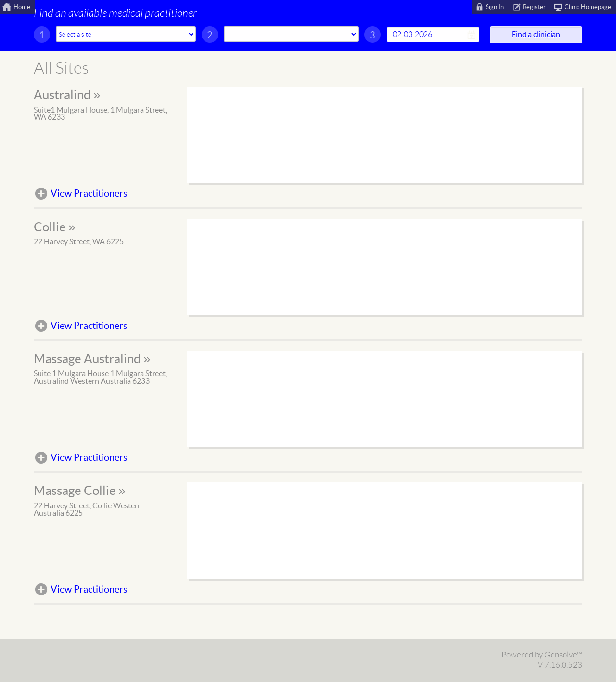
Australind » (67, 95)
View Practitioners (89, 194)
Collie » (54, 227)
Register (534, 7)
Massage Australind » (92, 359)
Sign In (495, 7)
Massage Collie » (79, 491)
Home (22, 7)
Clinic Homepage (588, 7)
